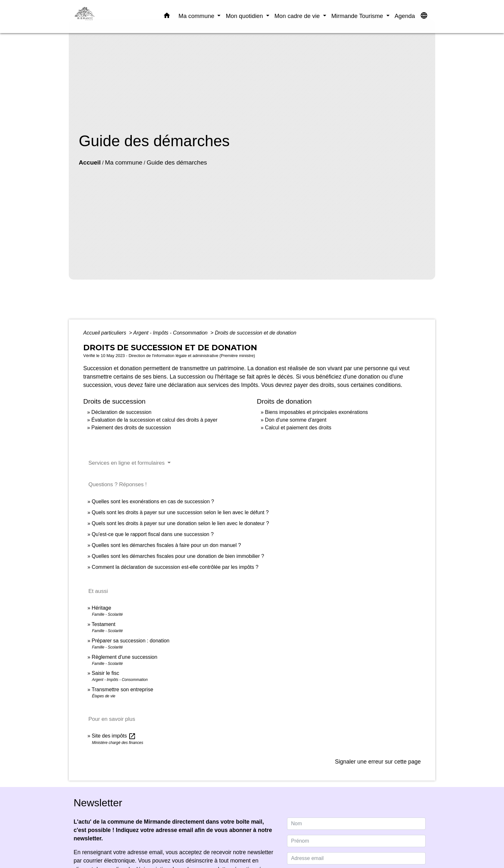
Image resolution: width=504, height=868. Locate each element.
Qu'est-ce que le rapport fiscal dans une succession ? (153, 534)
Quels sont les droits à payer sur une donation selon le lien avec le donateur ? (180, 523)
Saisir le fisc (105, 673)
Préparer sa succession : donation (130, 641)
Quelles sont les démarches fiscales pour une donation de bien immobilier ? (178, 556)
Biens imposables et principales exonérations (316, 412)
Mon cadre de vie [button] (298, 16)
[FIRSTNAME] (356, 841)
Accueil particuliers (105, 333)
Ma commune (124, 162)
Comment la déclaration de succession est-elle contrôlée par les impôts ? (175, 567)
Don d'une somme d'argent (296, 420)
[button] (167, 17)
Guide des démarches (177, 162)
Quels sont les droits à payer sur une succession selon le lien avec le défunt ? (180, 512)
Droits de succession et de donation (255, 333)
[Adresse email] (356, 858)
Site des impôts (114, 736)
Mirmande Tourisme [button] (358, 16)
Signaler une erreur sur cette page (378, 762)
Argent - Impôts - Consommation (171, 333)
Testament (104, 624)
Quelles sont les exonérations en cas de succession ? (153, 501)
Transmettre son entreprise (122, 689)
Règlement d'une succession (124, 657)
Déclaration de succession (121, 412)
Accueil (90, 162)
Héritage (101, 608)
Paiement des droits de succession (131, 428)
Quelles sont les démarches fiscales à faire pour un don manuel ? (166, 545)
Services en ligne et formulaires (127, 463)
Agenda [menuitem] (405, 16)
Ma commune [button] (197, 16)
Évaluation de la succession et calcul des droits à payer (154, 420)
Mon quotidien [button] (245, 16)
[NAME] (356, 824)
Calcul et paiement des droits (298, 428)
